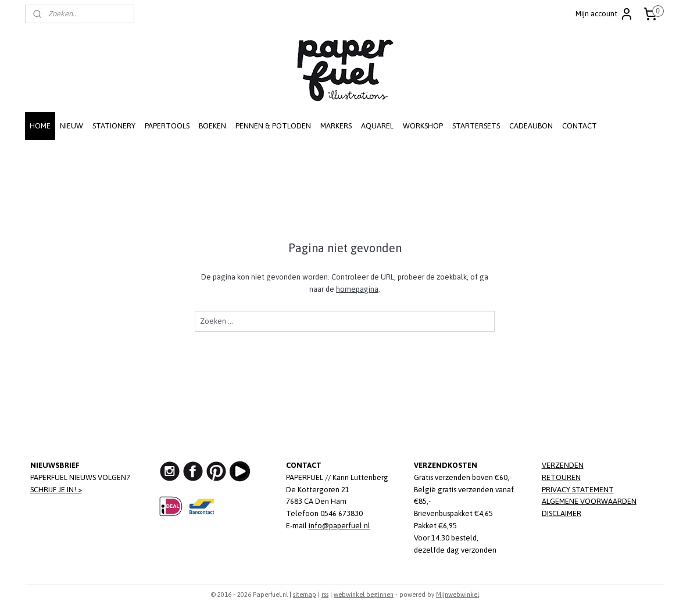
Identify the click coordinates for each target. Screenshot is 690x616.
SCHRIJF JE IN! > (56, 490)
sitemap (305, 594)
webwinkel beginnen (364, 594)
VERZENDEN (563, 465)
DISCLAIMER (562, 513)
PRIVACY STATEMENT (578, 490)
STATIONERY (114, 126)
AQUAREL (377, 126)
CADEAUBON (531, 126)
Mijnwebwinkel (457, 594)
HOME (40, 126)
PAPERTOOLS (167, 126)
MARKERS (336, 126)
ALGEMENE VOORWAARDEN (589, 501)
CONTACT (580, 126)
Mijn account (605, 14)
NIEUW (71, 126)
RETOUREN (561, 477)
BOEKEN (212, 126)
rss (325, 594)
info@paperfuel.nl (339, 526)
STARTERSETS (476, 126)
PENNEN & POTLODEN (273, 126)
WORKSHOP (423, 126)
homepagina (357, 289)
